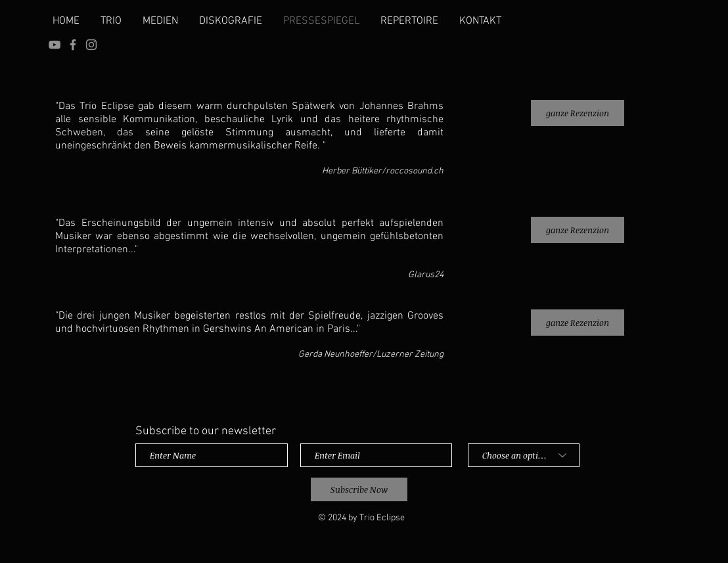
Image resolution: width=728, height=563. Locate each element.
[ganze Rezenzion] (578, 113)
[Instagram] (91, 45)
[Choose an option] (524, 455)
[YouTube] (55, 45)
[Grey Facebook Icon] (73, 45)
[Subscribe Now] (359, 489)
